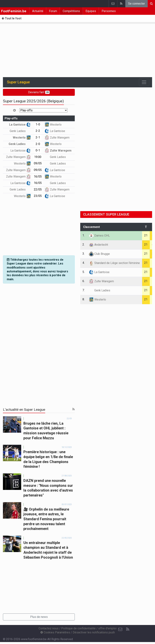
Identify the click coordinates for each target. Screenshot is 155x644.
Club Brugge (99, 254)
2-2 (38, 131)
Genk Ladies (20, 131)
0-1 (38, 150)
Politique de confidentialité (78, 628)
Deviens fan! (39, 92)
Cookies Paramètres (55, 632)
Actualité (38, 11)
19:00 (38, 157)
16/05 (38, 176)
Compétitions (71, 11)
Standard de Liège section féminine (114, 263)
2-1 (38, 137)
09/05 (38, 163)
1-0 (38, 124)
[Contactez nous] (120, 629)
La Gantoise (20, 125)
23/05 (38, 196)
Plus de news (39, 617)
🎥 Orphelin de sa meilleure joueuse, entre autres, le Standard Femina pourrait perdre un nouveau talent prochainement (46, 519)
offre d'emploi (107, 628)
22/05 (38, 189)
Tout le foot (12, 18)
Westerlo (53, 125)
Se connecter (137, 4)
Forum (53, 11)
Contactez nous (49, 628)
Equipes (91, 11)
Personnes (109, 11)
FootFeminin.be (14, 11)
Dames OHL (99, 236)
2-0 (38, 144)
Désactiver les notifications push (94, 632)
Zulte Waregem (57, 138)
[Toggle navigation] (144, 82)
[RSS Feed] (128, 629)
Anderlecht (99, 245)
